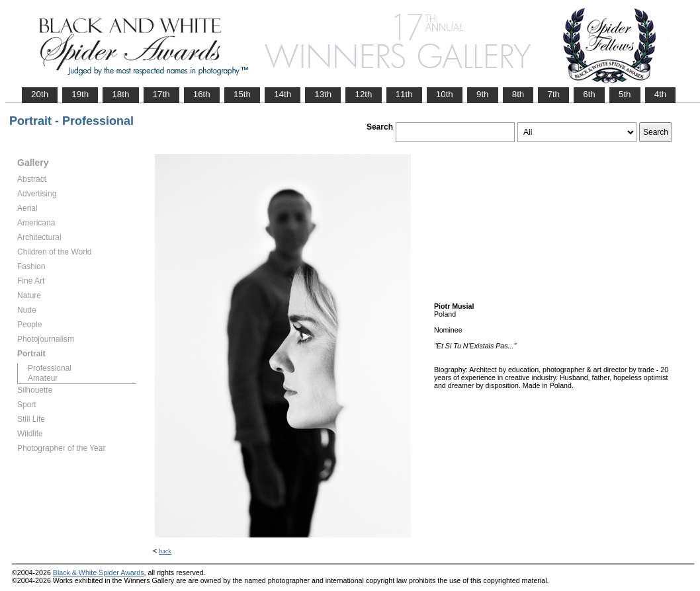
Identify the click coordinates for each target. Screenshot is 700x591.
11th (404, 94)
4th (661, 94)
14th (283, 94)
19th (80, 94)
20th (40, 94)
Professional (50, 368)
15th (242, 94)
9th (483, 94)
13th (323, 94)
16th (202, 94)
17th (161, 94)
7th (553, 94)
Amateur (43, 378)
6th (589, 94)
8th (518, 94)
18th (120, 94)
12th (363, 94)
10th (445, 94)
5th (625, 94)
